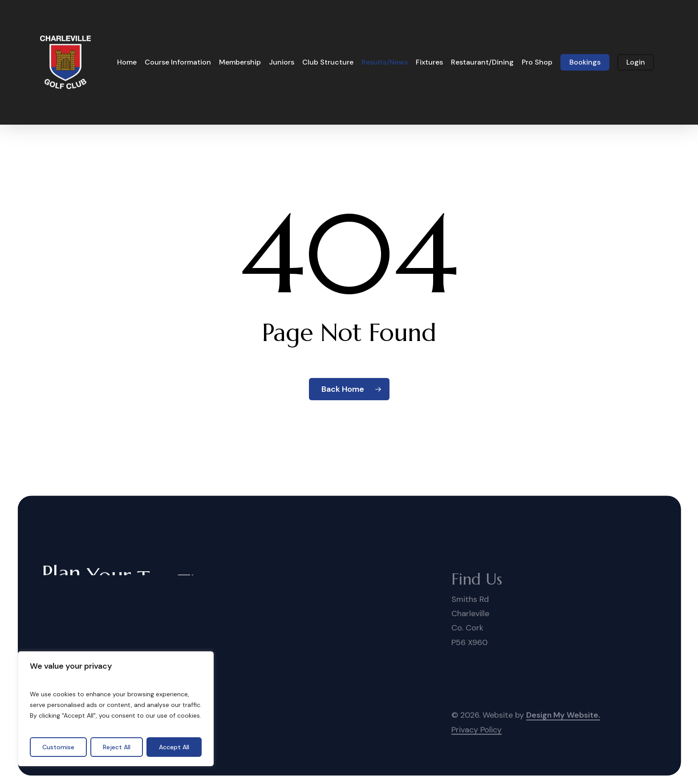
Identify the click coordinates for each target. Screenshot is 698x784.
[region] (116, 709)
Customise (58, 747)
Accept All (174, 747)
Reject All (117, 747)
